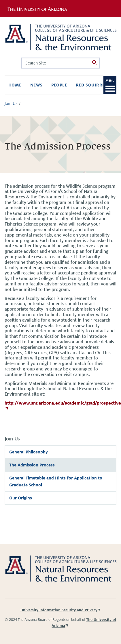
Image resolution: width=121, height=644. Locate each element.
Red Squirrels (94, 85)
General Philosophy (29, 452)
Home (15, 85)
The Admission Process (32, 465)
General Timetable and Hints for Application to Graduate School (56, 481)
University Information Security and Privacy (59, 610)
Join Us (11, 104)
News (36, 85)
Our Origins (21, 498)
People (59, 85)
